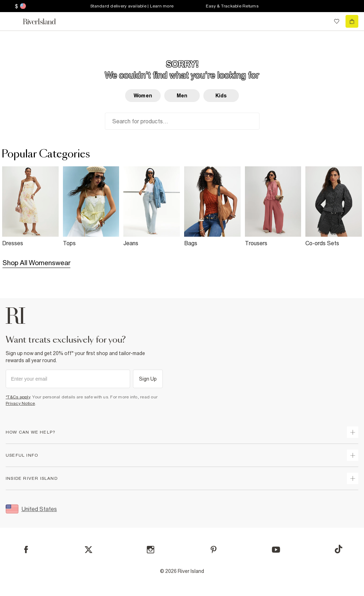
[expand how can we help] (353, 432)
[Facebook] (26, 550)
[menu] (12, 21)
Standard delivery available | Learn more (132, 6)
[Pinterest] (213, 550)
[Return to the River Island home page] (44, 22)
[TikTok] (338, 549)
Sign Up (148, 379)
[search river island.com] (322, 21)
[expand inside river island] (353, 478)
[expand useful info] (353, 455)
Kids (221, 96)
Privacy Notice (20, 403)
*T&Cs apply (18, 397)
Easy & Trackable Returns (232, 6)
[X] (89, 550)
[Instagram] (151, 550)
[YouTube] (276, 550)
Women (143, 96)
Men (182, 96)
